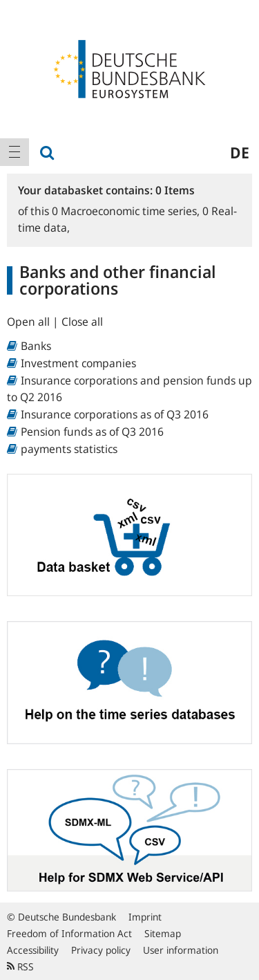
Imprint (145, 917)
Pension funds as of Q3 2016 (92, 432)
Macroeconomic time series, (127, 211)
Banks (36, 346)
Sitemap (163, 933)
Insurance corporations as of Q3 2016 (115, 414)
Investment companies (78, 363)
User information (181, 950)
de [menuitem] (240, 152)
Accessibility (33, 950)
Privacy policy (101, 950)
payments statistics (69, 449)
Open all (30, 322)
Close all (82, 322)
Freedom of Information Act (69, 933)
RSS (20, 967)
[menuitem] (15, 152)
